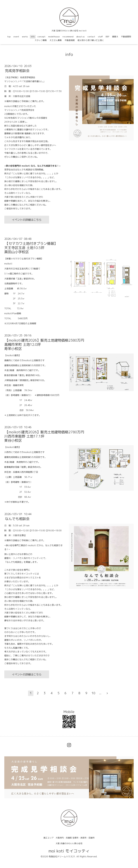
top (9, 37)
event (16, 37)
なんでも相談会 (17, 519)
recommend (68, 37)
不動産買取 (126, 37)
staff (100, 37)
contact (91, 37)
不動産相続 (70, 40)
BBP (107, 37)
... (100, 693)
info (33, 37)
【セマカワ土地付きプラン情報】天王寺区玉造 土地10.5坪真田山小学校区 (31, 248)
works (25, 37)
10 (93, 693)
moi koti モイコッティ (69, 851)
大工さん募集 (56, 40)
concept (41, 37)
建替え (115, 37)
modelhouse (54, 37)
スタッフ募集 (41, 40)
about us (80, 37)
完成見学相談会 (17, 71)
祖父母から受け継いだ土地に (91, 40)
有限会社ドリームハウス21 (62, 856)
